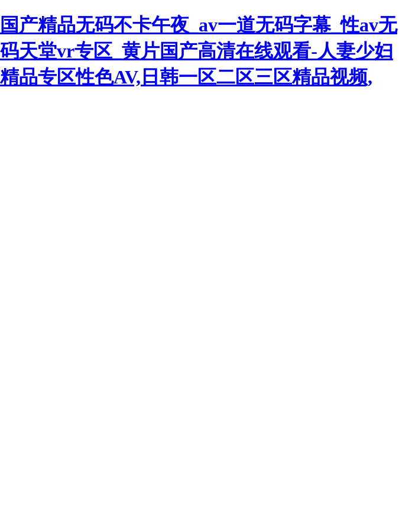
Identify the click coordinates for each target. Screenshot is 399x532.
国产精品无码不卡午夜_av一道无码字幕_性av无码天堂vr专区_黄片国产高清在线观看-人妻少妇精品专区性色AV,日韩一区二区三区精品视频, (199, 51)
